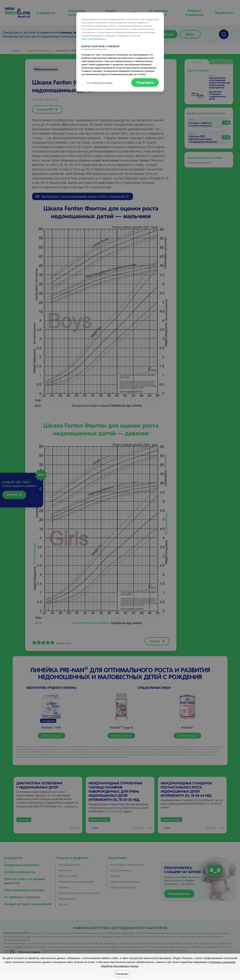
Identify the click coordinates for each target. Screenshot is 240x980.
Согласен (122, 974)
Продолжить (145, 82)
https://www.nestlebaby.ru (94, 39)
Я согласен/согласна (97, 83)
